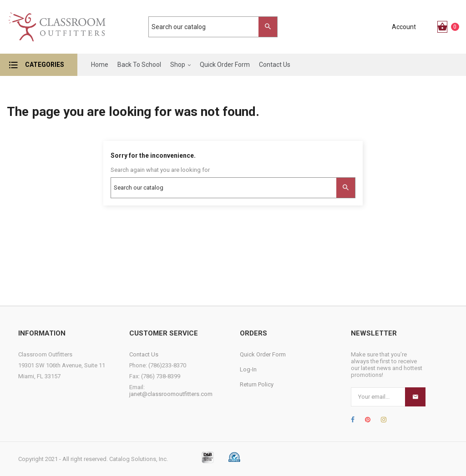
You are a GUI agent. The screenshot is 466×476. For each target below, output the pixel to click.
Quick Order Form (263, 354)
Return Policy (257, 384)
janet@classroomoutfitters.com (171, 394)
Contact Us (144, 354)
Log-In (248, 369)
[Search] (208, 27)
